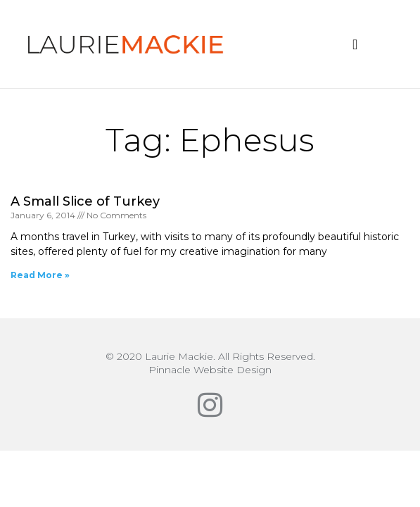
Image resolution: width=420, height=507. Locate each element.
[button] (355, 44)
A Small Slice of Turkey (85, 201)
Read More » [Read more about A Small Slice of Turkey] (40, 275)
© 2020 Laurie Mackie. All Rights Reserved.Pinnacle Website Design (210, 363)
